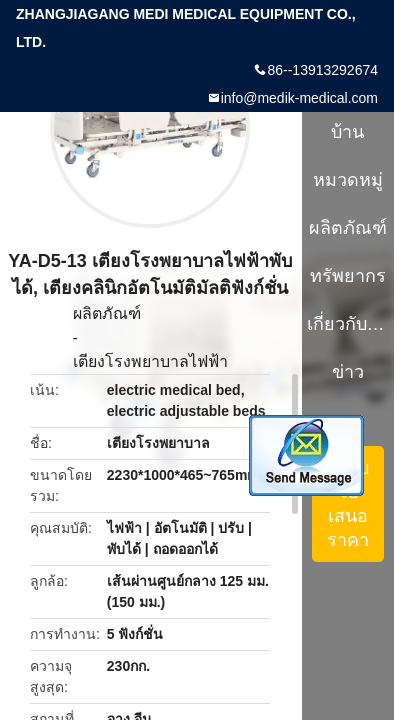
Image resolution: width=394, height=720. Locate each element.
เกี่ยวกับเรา (348, 324)
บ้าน (347, 132)
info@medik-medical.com (299, 98)
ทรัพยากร (348, 276)
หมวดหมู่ (348, 180)
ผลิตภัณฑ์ (107, 313)
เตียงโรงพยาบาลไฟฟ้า (150, 361)
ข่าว (348, 372)
